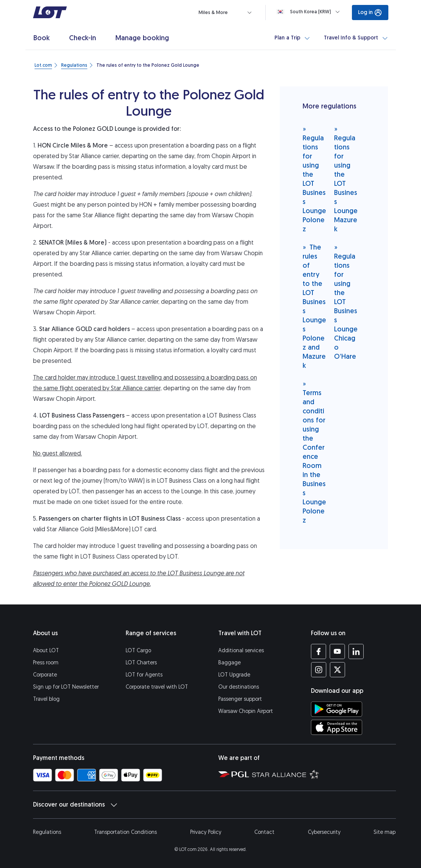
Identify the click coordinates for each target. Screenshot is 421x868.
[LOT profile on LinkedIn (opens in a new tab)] (356, 651)
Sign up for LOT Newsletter (66, 687)
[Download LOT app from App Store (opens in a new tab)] (337, 727)
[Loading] (310, 12)
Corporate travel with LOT (157, 687)
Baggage (229, 663)
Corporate (45, 675)
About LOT (46, 651)
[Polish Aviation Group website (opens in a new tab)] (234, 774)
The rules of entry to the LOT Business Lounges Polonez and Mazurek (314, 306)
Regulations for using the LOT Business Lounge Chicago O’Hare (346, 302)
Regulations (47, 832)
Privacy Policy (206, 832)
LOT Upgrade (234, 675)
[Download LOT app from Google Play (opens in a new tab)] (337, 709)
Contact (264, 832)
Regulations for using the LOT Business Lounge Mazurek (346, 179)
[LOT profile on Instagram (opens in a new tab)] (319, 670)
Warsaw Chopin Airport (246, 711)
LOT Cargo (138, 651)
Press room (46, 663)
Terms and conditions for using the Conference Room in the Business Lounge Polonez (314, 452)
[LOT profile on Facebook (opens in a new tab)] (319, 651)
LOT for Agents (144, 675)
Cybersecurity (324, 832)
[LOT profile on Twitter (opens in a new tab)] (337, 670)
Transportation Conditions (125, 832)
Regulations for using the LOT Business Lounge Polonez (314, 179)
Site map (385, 832)
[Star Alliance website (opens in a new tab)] (286, 774)
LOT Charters (141, 663)
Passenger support (240, 699)
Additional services (241, 651)
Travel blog (46, 699)
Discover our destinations (75, 805)
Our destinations (239, 687)
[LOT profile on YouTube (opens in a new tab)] (337, 651)
